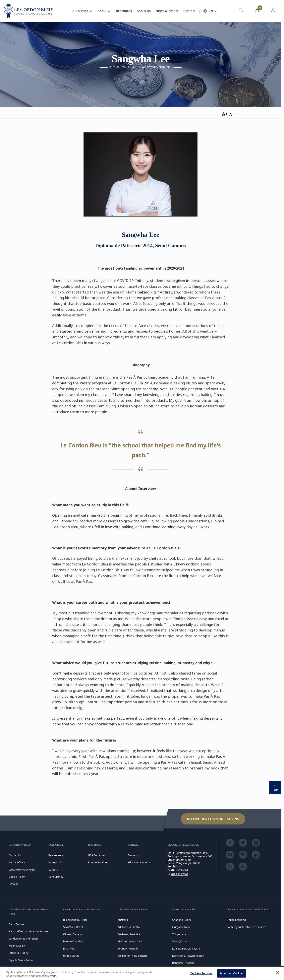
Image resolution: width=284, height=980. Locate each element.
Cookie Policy (17, 877)
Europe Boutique (98, 862)
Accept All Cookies (231, 973)
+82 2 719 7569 (179, 874)
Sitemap (14, 884)
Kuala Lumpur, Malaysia (186, 948)
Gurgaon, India (181, 927)
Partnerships (56, 862)
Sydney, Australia (128, 948)
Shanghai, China (182, 920)
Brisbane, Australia (129, 934)
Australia (123, 920)
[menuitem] (241, 11)
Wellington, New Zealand (133, 956)
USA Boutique (96, 855)
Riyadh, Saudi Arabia (21, 960)
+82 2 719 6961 (179, 870)
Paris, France (16, 924)
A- (231, 114)
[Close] (278, 973)
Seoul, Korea (180, 941)
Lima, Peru (69, 948)
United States (71, 956)
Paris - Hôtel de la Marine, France (28, 931)
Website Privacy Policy (22, 870)
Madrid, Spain (17, 946)
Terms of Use (17, 862)
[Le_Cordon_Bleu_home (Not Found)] (29, 11)
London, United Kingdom (24, 939)
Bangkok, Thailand (183, 963)
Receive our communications (213, 819)
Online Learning (236, 920)
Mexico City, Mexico (75, 941)
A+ (225, 114)
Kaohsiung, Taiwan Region (188, 956)
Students (133, 855)
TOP (275, 787)
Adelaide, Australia (129, 927)
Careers (53, 870)
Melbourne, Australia (130, 941)
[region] (142, 973)
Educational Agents (139, 862)
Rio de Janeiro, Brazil (75, 920)
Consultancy (56, 877)
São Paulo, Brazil (73, 927)
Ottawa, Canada (72, 934)
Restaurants (56, 855)
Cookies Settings (201, 973)
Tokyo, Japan (180, 934)
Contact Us (15, 855)
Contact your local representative (246, 927)
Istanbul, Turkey (19, 953)
